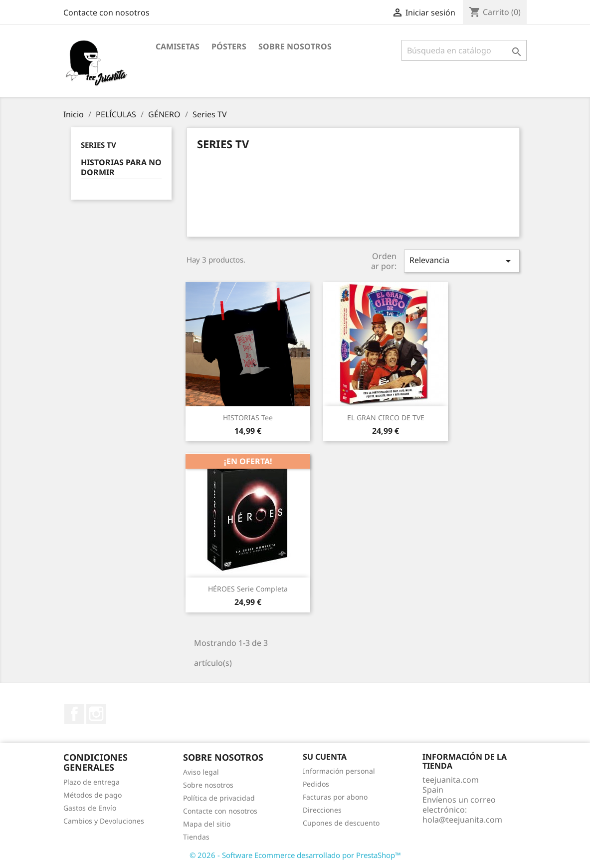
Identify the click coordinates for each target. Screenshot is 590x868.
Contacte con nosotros (106, 12)
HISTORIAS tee (248, 418)
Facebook (74, 714)
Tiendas (196, 837)
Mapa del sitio (207, 824)
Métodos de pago (93, 795)
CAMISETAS (178, 46)
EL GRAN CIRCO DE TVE (386, 418)
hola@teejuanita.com (462, 820)
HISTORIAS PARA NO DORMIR (121, 167)
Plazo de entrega (92, 782)
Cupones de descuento (341, 823)
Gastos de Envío (90, 808)
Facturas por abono (335, 797)
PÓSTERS (229, 46)
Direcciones (322, 810)
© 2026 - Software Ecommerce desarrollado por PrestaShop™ (295, 855)
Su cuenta (325, 757)
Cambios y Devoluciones (104, 821)
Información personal (339, 771)
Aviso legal (201, 772)
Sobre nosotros (295, 46)
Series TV (98, 145)
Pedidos (316, 784)
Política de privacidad (219, 798)
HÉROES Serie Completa (248, 589)
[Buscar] (464, 50)
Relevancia (462, 261)
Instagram (96, 714)
